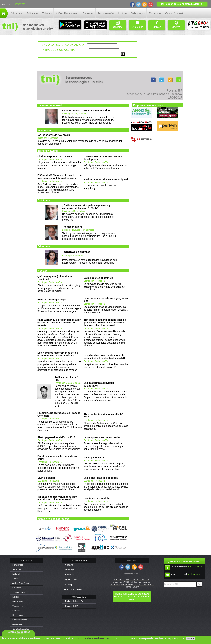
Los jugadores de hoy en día (53, 135)
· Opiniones (16, 588)
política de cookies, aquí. (95, 638)
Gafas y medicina (94, 458)
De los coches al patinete (98, 278)
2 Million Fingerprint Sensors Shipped (106, 180)
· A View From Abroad (21, 583)
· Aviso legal (69, 570)
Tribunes (47, 13)
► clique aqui (194, 574)
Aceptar (191, 639)
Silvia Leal (17, 13)
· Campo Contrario (19, 620)
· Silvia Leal (16, 569)
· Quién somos (70, 580)
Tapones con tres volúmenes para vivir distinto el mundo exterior (57, 498)
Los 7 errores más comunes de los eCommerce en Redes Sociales (58, 354)
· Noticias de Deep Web (74, 601)
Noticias (123, 13)
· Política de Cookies (73, 589)
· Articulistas (17, 624)
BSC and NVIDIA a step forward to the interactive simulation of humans (60, 177)
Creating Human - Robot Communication (86, 111)
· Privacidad (69, 575)
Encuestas (137, 25)
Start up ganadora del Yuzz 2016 (56, 437)
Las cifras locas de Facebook (101, 478)
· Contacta (69, 565)
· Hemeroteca (17, 565)
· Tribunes (16, 579)
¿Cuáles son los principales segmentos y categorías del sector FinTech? (86, 207)
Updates (118, 25)
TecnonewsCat (106, 13)
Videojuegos (138, 13)
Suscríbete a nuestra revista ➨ (184, 4)
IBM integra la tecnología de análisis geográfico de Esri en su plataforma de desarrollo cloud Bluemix (105, 323)
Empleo (157, 25)
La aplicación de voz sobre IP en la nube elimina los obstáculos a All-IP (104, 357)
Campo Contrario (175, 13)
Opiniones (88, 13)
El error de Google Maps (52, 300)
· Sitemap (68, 585)
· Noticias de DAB (72, 606)
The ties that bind (72, 227)
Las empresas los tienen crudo (102, 437)
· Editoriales (16, 574)
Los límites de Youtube (97, 498)
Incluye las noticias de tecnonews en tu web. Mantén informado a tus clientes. (132, 597)
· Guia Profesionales (20, 629)
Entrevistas (155, 13)
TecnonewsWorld (48, 151)
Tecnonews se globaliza (76, 252)
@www (176, 25)
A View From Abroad (67, 13)
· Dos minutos (17, 615)
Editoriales (32, 13)
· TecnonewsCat (18, 592)
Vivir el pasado (46, 478)
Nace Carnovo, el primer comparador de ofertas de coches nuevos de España (59, 323)
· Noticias (15, 597)
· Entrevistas (17, 611)
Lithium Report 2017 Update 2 (55, 156)
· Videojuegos (17, 606)
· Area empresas (18, 601)
